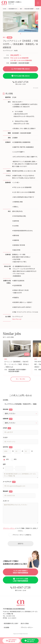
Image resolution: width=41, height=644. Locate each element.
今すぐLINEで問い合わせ (21, 76)
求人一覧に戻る (20, 379)
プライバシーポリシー (9, 528)
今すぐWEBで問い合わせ (20, 69)
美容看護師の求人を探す (11, 623)
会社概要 (7, 628)
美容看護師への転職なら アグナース (11, 3)
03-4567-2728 (20, 82)
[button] (20, 34)
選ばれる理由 (25, 623)
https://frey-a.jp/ (17, 319)
